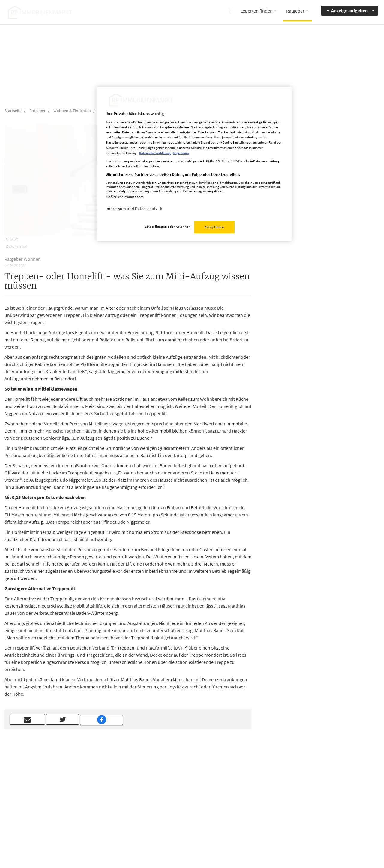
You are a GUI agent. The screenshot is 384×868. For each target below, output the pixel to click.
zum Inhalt (334, 804)
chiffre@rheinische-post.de (192, 843)
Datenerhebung (240, 821)
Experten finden (257, 11)
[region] (194, 164)
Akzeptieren (214, 227)
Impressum (236, 795)
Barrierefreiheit (338, 786)
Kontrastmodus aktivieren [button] (289, 812)
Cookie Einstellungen (245, 813)
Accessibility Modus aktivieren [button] (292, 798)
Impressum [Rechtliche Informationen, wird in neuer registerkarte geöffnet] (181, 153)
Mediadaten (236, 786)
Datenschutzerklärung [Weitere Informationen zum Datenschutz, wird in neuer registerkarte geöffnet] (155, 153)
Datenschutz (237, 804)
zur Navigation (337, 795)
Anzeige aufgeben (349, 10)
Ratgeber (295, 11)
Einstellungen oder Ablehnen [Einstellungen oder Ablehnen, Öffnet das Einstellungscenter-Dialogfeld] (168, 227)
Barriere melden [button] (289, 786)
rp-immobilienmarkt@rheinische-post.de (174, 812)
